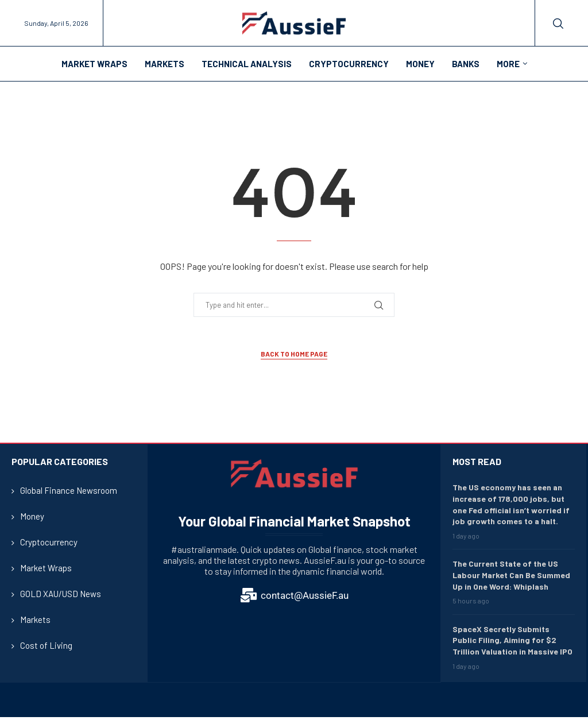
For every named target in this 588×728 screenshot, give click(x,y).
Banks (466, 64)
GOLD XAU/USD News (61, 594)
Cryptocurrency (349, 64)
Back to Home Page (294, 354)
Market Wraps (94, 64)
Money (420, 64)
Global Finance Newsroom (69, 490)
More (508, 64)
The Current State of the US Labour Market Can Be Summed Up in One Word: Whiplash (511, 575)
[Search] (558, 24)
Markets (165, 64)
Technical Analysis (247, 64)
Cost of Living (46, 645)
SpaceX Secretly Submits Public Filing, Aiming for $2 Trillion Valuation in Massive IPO (512, 640)
